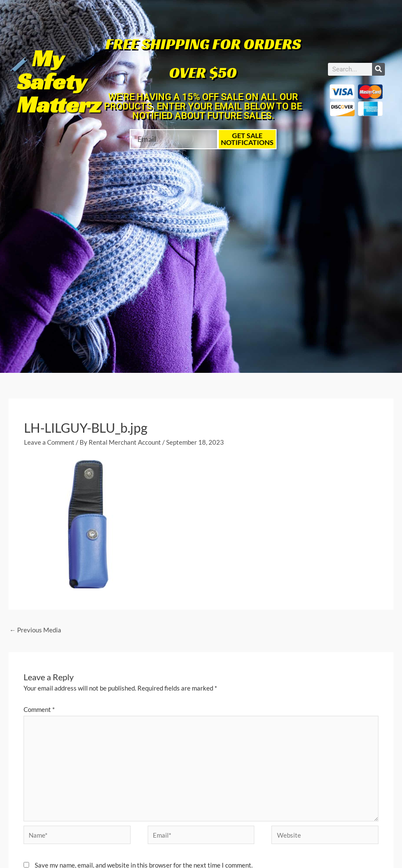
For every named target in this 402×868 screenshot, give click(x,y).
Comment (39, 709)
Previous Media (35, 630)
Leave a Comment (49, 442)
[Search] (378, 69)
